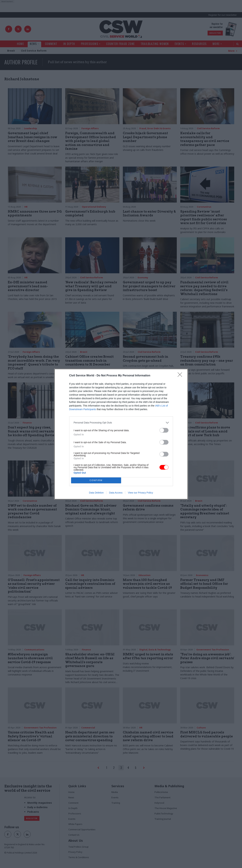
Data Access (116, 493)
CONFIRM (96, 480)
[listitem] (121, 423)
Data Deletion (96, 493)
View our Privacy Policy (140, 493)
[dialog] (121, 434)
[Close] (181, 376)
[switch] (164, 430)
